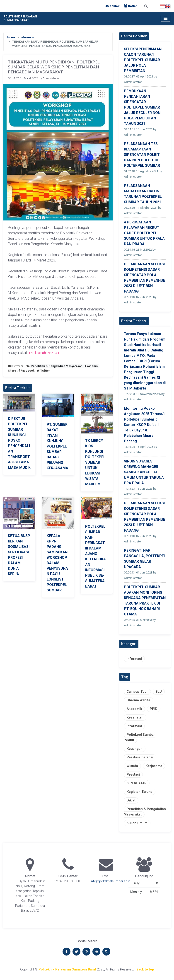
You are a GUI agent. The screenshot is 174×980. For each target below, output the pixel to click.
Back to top (145, 969)
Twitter (43, 371)
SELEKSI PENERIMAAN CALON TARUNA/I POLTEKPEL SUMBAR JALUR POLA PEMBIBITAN (143, 60)
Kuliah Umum (137, 823)
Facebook (27, 371)
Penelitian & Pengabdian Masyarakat (145, 812)
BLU (159, 692)
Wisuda (132, 766)
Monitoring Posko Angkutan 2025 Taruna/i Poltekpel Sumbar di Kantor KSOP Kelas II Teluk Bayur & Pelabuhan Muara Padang (144, 425)
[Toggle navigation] (166, 18)
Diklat (131, 800)
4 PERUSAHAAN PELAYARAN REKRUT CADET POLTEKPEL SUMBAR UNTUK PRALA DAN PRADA (144, 233)
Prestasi (133, 775)
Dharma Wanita (138, 700)
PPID (154, 709)
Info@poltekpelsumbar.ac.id (110, 881)
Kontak (113, 6)
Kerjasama (154, 766)
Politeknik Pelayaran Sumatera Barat (67, 969)
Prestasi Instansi (140, 757)
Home (11, 37)
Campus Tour (137, 692)
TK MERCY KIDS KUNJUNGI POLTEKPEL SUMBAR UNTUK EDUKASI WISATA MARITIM (95, 462)
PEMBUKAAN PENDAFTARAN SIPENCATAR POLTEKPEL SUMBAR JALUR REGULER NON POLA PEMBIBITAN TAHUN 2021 (142, 107)
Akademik (134, 709)
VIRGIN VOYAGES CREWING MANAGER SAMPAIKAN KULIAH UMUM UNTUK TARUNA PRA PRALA (144, 472)
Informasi (27, 37)
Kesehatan (135, 717)
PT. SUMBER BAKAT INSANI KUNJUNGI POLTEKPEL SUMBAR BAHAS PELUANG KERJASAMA (57, 446)
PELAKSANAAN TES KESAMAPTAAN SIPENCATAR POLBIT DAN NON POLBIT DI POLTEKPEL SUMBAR (142, 155)
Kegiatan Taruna (140, 792)
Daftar (130, 6)
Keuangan (135, 749)
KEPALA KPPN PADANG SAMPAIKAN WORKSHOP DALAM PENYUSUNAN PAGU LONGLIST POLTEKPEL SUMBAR (57, 563)
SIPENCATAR (137, 783)
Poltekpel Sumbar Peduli (139, 737)
